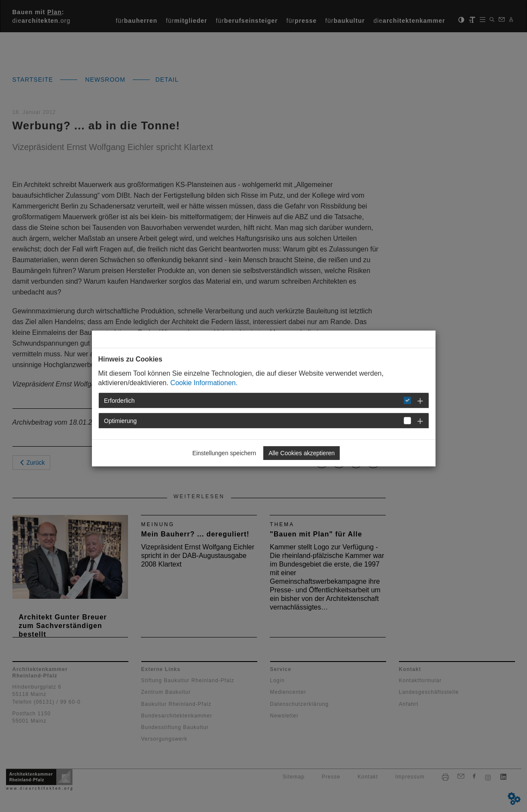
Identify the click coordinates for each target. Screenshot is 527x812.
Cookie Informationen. (204, 383)
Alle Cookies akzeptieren (302, 453)
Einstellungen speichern (224, 453)
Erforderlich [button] (119, 401)
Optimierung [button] (120, 421)
